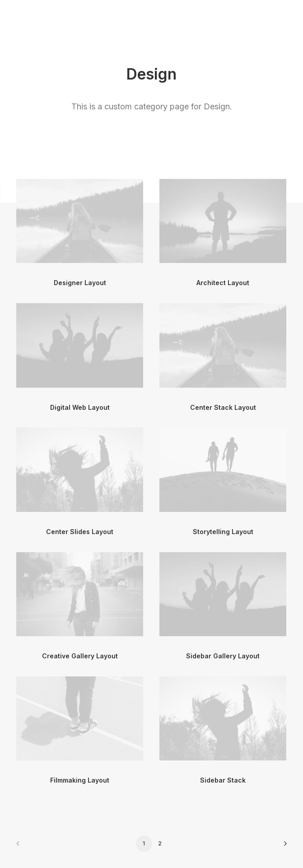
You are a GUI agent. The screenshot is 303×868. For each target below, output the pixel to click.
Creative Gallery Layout (80, 656)
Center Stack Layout (223, 407)
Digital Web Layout (80, 407)
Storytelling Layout (223, 532)
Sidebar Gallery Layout (223, 656)
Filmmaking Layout (80, 780)
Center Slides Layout (80, 532)
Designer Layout (80, 283)
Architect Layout (223, 283)
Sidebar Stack (223, 780)
